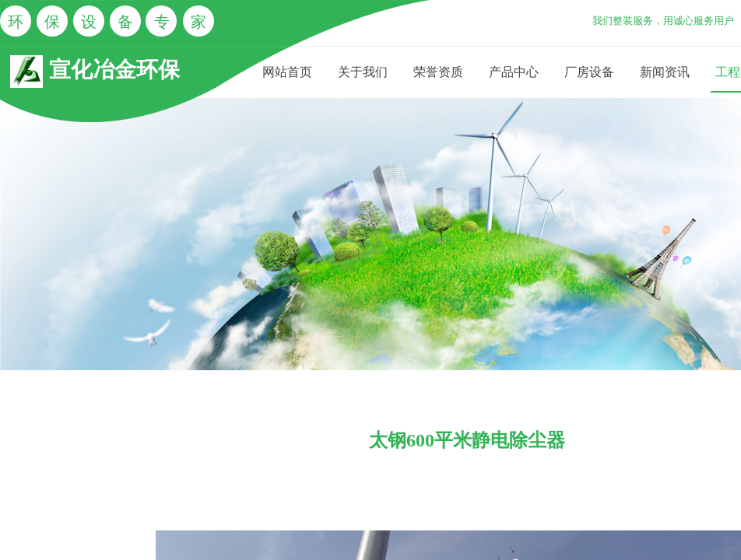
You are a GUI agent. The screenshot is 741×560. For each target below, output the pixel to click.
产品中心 (514, 72)
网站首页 (287, 72)
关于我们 (363, 72)
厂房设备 (589, 72)
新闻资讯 (665, 72)
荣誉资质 (438, 72)
